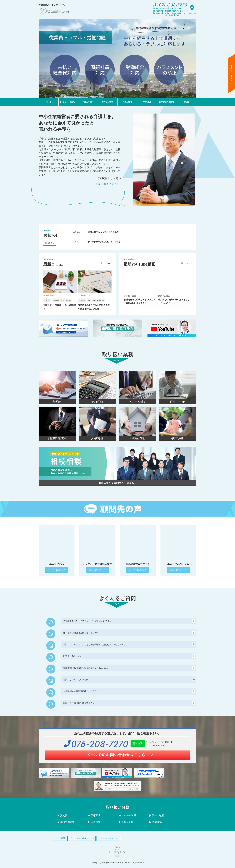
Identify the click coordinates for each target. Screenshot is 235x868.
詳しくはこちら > (57, 573)
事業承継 (156, 825)
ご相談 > (68, 841)
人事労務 (94, 825)
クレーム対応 (127, 818)
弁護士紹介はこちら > (107, 184)
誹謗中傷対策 (66, 825)
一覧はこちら (49, 243)
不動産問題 (126, 825)
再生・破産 (157, 818)
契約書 (62, 818)
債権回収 (94, 818)
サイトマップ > (134, 841)
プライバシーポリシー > (101, 841)
